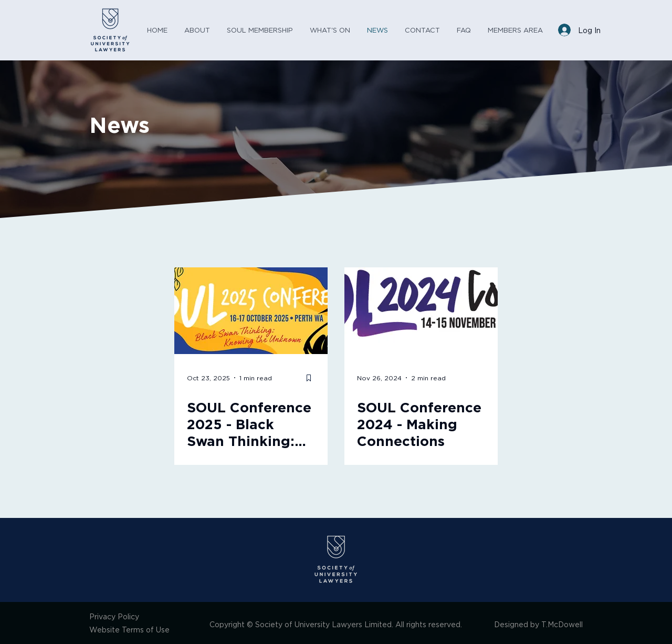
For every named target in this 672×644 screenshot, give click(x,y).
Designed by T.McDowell (538, 624)
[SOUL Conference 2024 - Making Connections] (421, 311)
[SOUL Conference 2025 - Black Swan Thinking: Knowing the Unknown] (251, 311)
